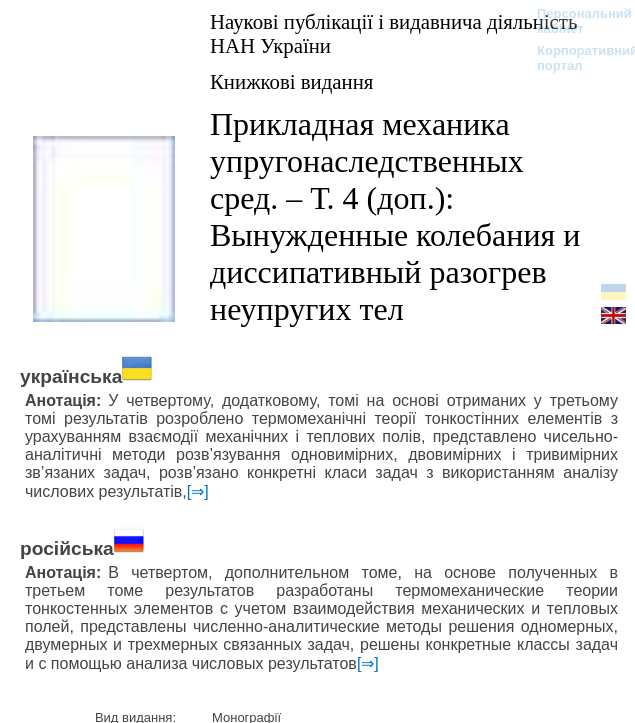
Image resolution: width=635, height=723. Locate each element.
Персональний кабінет (574, 21)
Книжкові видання (291, 81)
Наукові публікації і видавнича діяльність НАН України (393, 33)
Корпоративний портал (574, 58)
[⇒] (198, 491)
